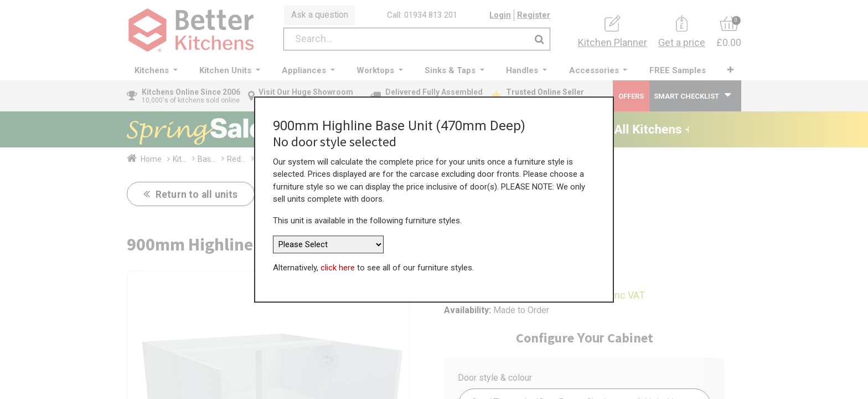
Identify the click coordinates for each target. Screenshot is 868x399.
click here (338, 268)
